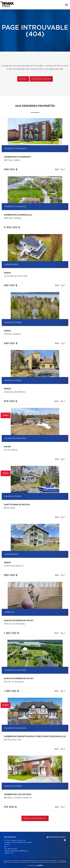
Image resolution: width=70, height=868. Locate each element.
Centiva (39, 865)
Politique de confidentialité (21, 862)
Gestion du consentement (58, 862)
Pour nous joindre (41, 79)
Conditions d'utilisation (40, 862)
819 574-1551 (12, 849)
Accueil (23, 79)
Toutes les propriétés (35, 818)
